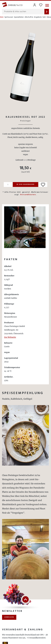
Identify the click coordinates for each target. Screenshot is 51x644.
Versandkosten (28, 195)
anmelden (9, 617)
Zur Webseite (10, 337)
